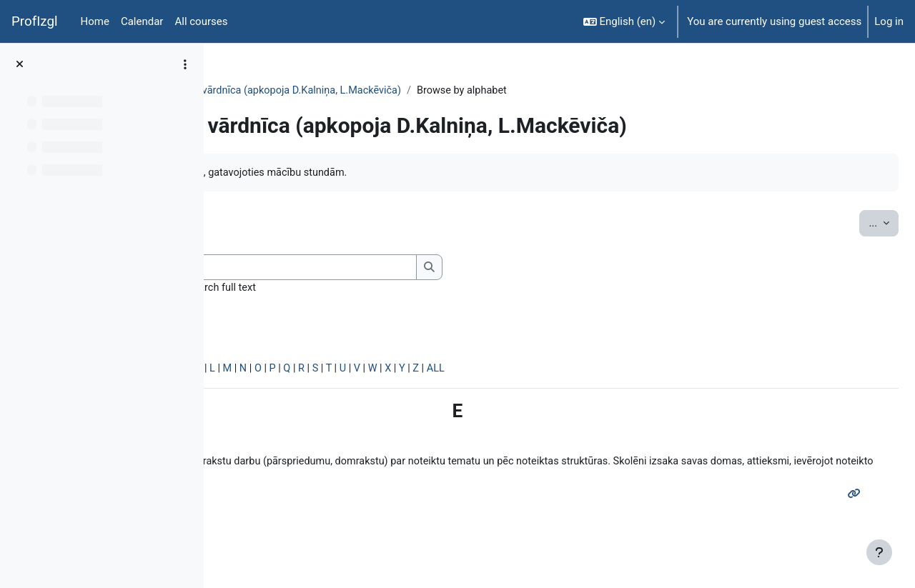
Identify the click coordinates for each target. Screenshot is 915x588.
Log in (889, 21)
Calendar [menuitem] (142, 21)
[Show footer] (879, 552)
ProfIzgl (35, 21)
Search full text (438, 289)
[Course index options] (185, 64)
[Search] (506, 269)
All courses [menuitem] (201, 21)
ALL (666, 372)
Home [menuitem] (95, 21)
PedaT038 (256, 91)
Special (249, 372)
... (849, 223)
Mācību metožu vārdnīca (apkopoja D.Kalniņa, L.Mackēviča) (488, 91)
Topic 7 (313, 91)
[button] (624, 21)
